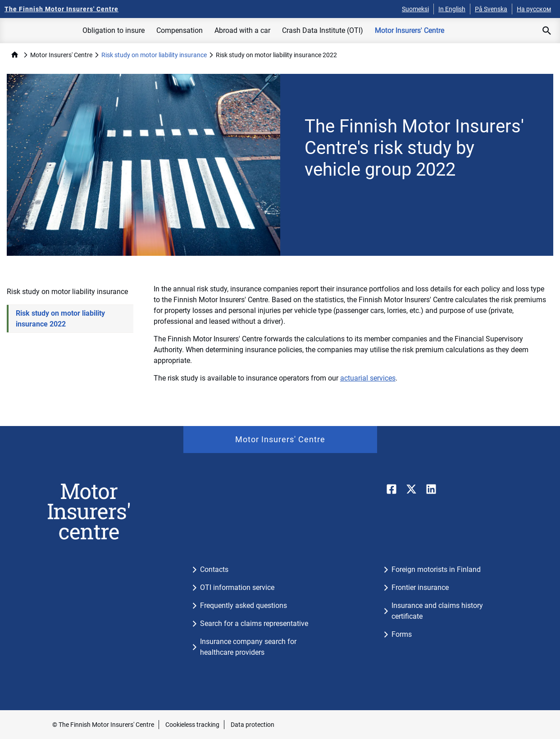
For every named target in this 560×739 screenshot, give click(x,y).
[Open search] (547, 31)
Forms (402, 634)
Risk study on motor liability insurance (154, 55)
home (15, 55)
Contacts (214, 569)
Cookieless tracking (192, 725)
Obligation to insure (114, 30)
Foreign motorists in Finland (436, 569)
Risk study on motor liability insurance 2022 (60, 319)
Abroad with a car (242, 30)
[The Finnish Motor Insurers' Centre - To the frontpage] (61, 9)
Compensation (180, 30)
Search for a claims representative (254, 623)
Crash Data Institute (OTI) (323, 30)
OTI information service (237, 587)
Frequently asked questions (244, 605)
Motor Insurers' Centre (410, 30)
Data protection (253, 725)
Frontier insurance (420, 587)
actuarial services (368, 378)
